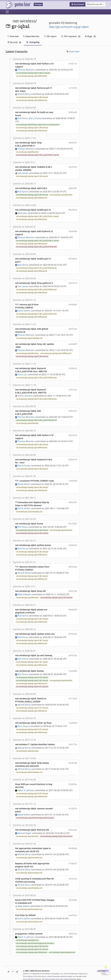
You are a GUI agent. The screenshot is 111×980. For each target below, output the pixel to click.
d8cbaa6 (73, 565)
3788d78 (73, 367)
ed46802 (73, 304)
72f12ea (73, 389)
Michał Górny (24, 94)
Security (15, 42)
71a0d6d (73, 720)
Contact (102, 966)
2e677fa (73, 741)
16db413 (73, 544)
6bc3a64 (73, 522)
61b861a (73, 781)
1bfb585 (73, 896)
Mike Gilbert (24, 902)
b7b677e (73, 64)
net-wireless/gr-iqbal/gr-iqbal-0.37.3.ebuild (56, 596)
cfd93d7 (73, 860)
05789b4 (73, 258)
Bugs (91, 36)
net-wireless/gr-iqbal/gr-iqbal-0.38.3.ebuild (32, 97)
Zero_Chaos (23, 723)
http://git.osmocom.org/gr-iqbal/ (69, 27)
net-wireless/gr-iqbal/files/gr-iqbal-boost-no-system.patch (38, 125)
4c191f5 (73, 805)
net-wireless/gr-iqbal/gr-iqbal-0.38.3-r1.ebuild (33, 73)
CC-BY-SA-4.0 (31, 975)
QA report (50, 36)
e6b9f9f (73, 188)
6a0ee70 (73, 459)
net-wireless (24, 21)
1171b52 (73, 88)
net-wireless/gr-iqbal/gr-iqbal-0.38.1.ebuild (32, 532)
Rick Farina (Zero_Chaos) (29, 118)
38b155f (73, 501)
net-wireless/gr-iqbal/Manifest (27, 152)
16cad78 (73, 434)
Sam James (23, 173)
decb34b (73, 759)
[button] (78, 4)
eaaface (73, 911)
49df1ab (73, 328)
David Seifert (24, 310)
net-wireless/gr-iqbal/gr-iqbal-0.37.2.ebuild (32, 684)
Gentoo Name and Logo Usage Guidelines (61, 975)
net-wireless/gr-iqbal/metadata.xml (29, 337)
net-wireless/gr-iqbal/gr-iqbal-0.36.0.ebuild (56, 833)
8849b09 (73, 844)
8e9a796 (73, 589)
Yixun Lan (22, 374)
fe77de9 (73, 696)
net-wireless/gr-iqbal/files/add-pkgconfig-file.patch (35, 814)
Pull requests (71, 36)
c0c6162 (73, 167)
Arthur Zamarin (25, 395)
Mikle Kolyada (24, 592)
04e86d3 (73, 607)
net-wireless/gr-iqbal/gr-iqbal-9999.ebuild (32, 76)
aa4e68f (73, 343)
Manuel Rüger (24, 829)
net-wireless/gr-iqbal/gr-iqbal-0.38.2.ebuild (32, 356)
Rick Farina (23, 191)
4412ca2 (73, 875)
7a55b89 (73, 480)
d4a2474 (73, 282)
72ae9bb (73, 668)
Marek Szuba (24, 465)
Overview (13, 36)
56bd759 (73, 930)
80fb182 (73, 653)
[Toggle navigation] (7, 12)
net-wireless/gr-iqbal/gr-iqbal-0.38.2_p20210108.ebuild (36, 246)
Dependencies (31, 36)
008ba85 (73, 112)
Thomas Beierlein (26, 70)
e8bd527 (73, 143)
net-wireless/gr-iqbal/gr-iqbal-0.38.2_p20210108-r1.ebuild (37, 155)
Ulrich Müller (24, 507)
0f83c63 (73, 632)
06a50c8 (73, 209)
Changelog (33, 42)
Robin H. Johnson (26, 787)
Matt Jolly (22, 212)
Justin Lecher (24, 914)
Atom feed (73, 51)
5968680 (73, 231)
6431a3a (73, 826)
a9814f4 (73, 410)
